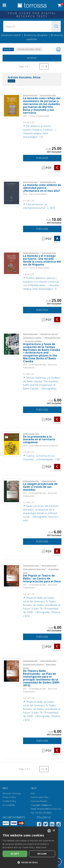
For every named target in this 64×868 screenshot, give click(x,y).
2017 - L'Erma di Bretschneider (36, 268)
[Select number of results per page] (44, 66)
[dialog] (29, 847)
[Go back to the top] (58, 862)
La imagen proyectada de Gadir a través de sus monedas (40, 487)
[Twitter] (46, 825)
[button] (56, 26)
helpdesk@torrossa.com (49, 809)
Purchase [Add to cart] (42, 158)
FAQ (33, 793)
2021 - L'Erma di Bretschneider (36, 116)
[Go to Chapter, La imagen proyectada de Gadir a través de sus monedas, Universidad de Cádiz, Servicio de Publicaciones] (12, 491)
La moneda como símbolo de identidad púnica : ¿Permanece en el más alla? (42, 188)
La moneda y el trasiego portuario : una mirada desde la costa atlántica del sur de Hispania (42, 260)
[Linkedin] (52, 825)
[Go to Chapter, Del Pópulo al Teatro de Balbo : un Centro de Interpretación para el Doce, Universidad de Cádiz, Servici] (12, 576)
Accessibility (9, 805)
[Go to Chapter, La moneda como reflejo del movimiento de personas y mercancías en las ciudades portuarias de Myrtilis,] (12, 105)
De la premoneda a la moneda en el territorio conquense (39, 440)
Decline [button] (42, 854)
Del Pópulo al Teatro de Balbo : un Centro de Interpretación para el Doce (42, 579)
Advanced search (11, 35)
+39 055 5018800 (43, 813)
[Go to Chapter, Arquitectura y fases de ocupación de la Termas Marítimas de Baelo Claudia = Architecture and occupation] (12, 344)
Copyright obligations (41, 805)
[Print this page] (58, 49)
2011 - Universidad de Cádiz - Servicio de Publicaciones (40, 494)
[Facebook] (39, 825)
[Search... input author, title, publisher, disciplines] (32, 26)
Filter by (32, 58)
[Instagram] (59, 825)
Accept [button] (15, 854)
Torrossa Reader (39, 801)
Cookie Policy (9, 801)
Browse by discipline (36, 35)
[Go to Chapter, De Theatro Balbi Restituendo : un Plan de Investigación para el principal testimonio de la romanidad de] (12, 671)
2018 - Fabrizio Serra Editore (35, 194)
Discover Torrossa (12, 793)
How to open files (40, 797)
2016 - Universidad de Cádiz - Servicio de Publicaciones (40, 366)
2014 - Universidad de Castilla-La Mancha (41, 446)
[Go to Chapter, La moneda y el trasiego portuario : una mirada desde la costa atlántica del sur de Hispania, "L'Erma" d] (12, 263)
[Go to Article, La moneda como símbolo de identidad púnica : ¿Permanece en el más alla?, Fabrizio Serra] (12, 193)
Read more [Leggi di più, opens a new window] (41, 847)
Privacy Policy (9, 797)
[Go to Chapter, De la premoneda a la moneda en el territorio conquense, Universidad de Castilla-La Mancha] (12, 444)
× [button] (54, 831)
